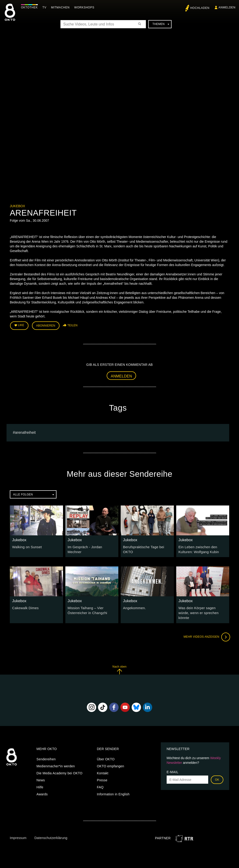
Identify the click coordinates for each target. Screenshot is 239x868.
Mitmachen (62, 7)
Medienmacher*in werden (56, 759)
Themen (161, 24)
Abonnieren (46, 325)
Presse (102, 773)
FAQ (100, 780)
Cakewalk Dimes (25, 607)
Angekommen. (134, 607)
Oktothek (31, 7)
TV (46, 7)
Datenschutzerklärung (51, 831)
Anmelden (121, 375)
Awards (42, 787)
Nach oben (119, 663)
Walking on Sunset (26, 546)
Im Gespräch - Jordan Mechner (91, 546)
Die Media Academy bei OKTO (59, 766)
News (41, 773)
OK (217, 773)
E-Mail (173, 765)
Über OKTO (106, 752)
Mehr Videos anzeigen (206, 630)
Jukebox (17, 206)
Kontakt (103, 766)
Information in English (113, 787)
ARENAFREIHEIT (25, 432)
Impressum (18, 831)
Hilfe (40, 780)
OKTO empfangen (111, 759)
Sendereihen (46, 752)
